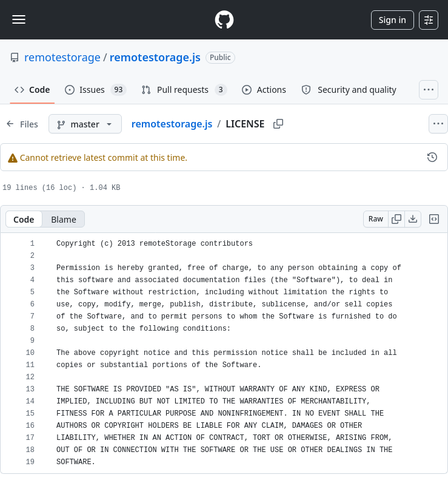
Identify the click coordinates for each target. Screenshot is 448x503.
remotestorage (62, 57)
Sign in (393, 20)
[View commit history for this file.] (432, 157)
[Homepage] (224, 20)
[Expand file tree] (22, 124)
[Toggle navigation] (19, 19)
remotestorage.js (155, 57)
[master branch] (85, 124)
